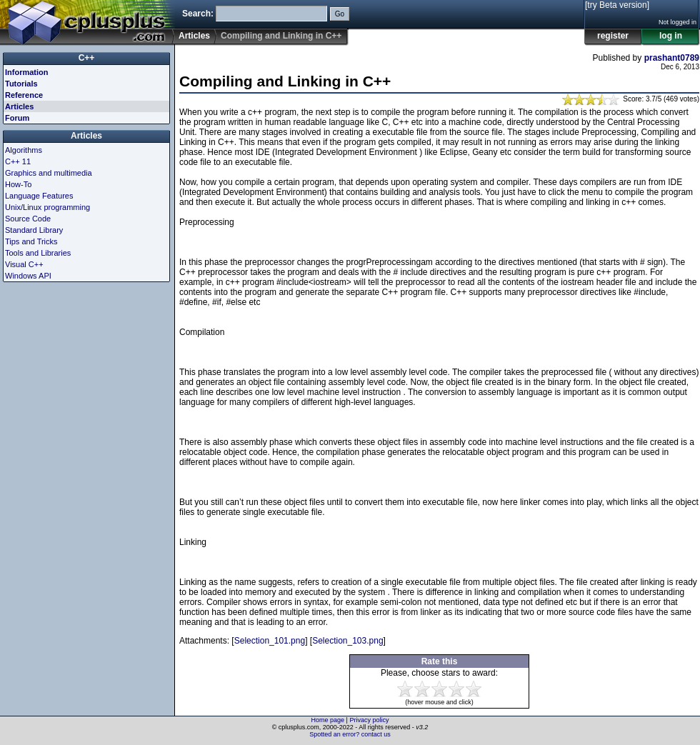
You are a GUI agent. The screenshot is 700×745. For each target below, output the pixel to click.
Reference (24, 95)
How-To (18, 184)
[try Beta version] (617, 5)
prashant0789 (672, 58)
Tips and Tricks (31, 241)
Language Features (39, 196)
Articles (194, 36)
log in (671, 36)
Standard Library (34, 230)
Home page (328, 720)
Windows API (28, 276)
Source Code (28, 219)
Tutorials (21, 84)
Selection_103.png (347, 641)
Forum (17, 118)
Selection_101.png (270, 641)
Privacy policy (369, 720)
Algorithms (24, 150)
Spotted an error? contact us (350, 734)
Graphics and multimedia (49, 173)
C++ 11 (18, 161)
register (613, 36)
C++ (87, 58)
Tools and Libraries (38, 253)
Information (27, 72)
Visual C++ (24, 264)
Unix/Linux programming (47, 207)
